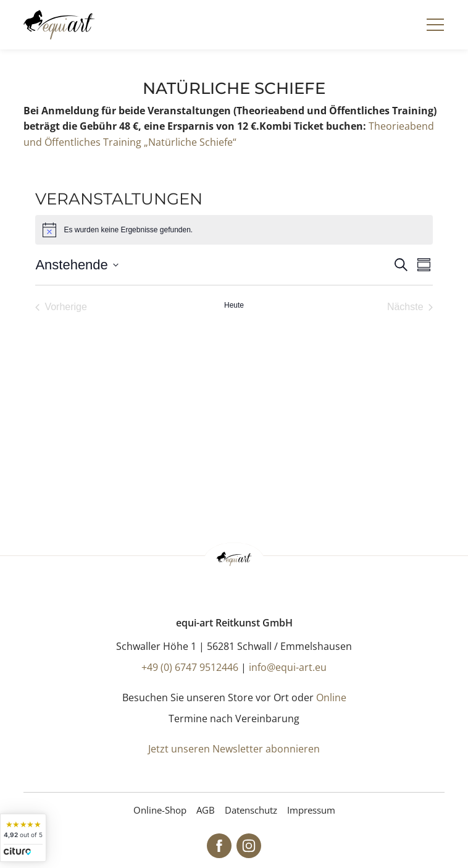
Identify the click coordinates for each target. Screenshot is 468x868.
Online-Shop (160, 810)
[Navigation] (435, 25)
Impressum (311, 810)
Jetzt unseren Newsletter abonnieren (234, 749)
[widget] (23, 838)
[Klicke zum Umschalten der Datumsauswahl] (77, 265)
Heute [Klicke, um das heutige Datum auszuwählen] (234, 305)
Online (331, 697)
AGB (206, 810)
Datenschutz (251, 810)
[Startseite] (59, 25)
